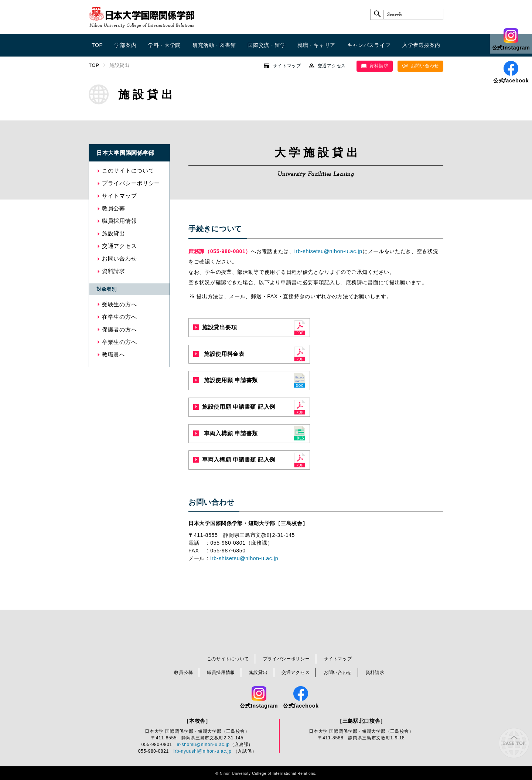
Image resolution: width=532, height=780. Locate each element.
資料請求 (375, 66)
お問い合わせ (420, 66)
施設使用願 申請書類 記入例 (234, 407)
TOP (94, 65)
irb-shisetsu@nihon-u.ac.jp (328, 251)
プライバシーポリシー (131, 183)
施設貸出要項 (215, 327)
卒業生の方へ (119, 342)
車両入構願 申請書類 (226, 433)
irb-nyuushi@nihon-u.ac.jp (203, 751)
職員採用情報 (119, 221)
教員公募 (114, 208)
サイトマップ (287, 66)
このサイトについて (128, 171)
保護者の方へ (119, 329)
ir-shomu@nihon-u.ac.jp (203, 745)
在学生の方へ (119, 317)
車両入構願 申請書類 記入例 (234, 459)
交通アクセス (332, 66)
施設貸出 (114, 233)
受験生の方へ (119, 304)
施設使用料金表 (219, 354)
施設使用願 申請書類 (226, 380)
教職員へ (114, 355)
